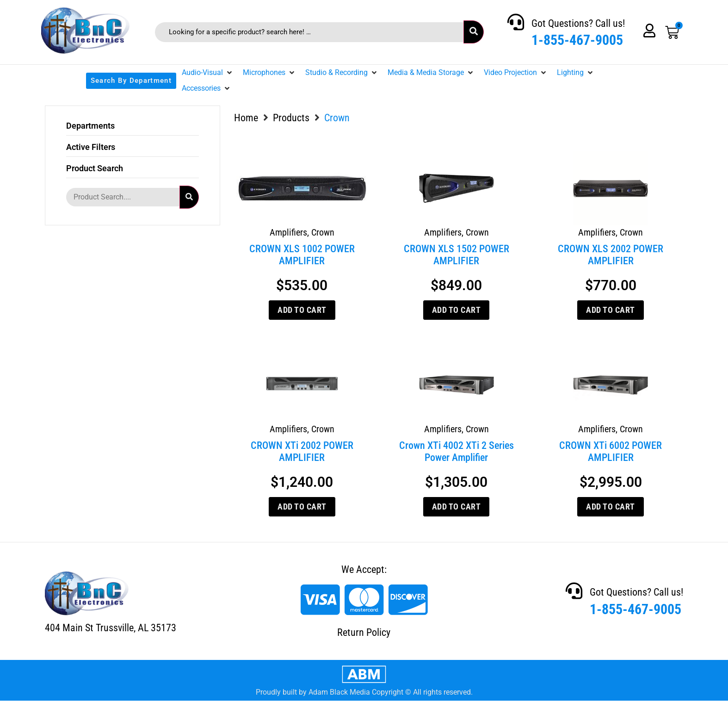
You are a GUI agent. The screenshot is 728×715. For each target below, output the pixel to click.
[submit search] (474, 32)
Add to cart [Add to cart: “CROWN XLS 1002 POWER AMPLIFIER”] (302, 310)
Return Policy (364, 632)
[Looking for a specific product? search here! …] (309, 32)
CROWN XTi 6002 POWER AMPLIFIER (611, 451)
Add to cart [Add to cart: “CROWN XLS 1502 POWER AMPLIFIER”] (457, 310)
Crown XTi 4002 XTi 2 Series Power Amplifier (457, 451)
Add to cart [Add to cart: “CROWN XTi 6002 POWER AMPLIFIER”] (611, 507)
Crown (323, 232)
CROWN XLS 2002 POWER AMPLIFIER (611, 255)
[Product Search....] (123, 197)
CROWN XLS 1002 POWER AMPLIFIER (302, 255)
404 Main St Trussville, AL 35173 (111, 628)
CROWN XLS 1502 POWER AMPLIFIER (457, 255)
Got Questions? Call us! (578, 23)
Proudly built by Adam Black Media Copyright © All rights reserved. (364, 692)
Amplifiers (288, 232)
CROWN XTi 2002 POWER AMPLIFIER (302, 451)
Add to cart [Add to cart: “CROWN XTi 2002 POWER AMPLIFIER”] (302, 507)
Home (246, 118)
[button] (208, 73)
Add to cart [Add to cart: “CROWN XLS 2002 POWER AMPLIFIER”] (611, 310)
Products (291, 118)
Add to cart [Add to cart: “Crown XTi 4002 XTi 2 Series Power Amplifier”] (457, 507)
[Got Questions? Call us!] (516, 22)
